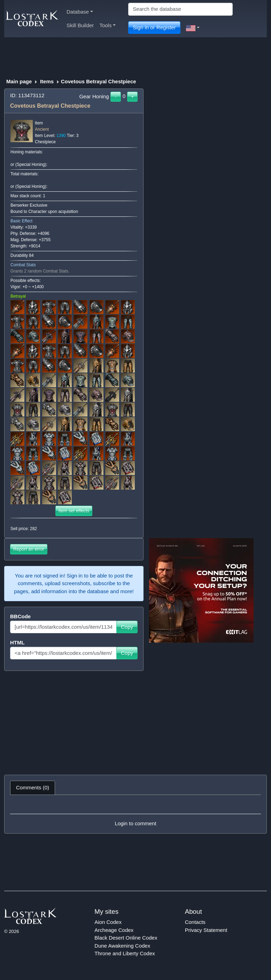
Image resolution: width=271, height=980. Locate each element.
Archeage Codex (114, 930)
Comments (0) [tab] (33, 787)
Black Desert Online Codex (126, 938)
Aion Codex (108, 922)
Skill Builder (80, 25)
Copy (127, 627)
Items (47, 81)
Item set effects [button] (74, 511)
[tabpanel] (135, 814)
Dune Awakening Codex (122, 946)
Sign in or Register (154, 27)
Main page (19, 81)
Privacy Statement (206, 930)
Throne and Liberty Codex (125, 953)
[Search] (180, 9)
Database (80, 12)
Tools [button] (107, 25)
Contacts (195, 922)
